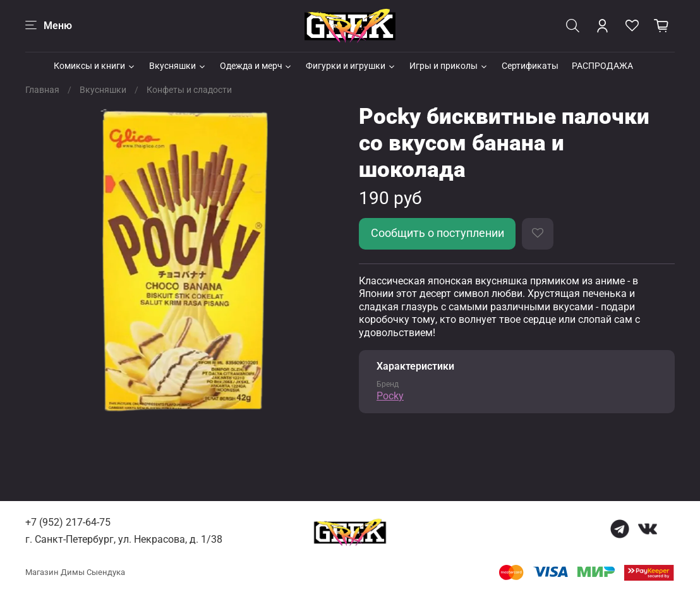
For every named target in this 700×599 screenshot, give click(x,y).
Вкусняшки (178, 66)
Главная (42, 90)
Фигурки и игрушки (351, 66)
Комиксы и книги (95, 66)
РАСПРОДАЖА (602, 66)
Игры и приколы (449, 66)
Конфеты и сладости (189, 90)
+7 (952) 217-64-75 (68, 522)
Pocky (390, 396)
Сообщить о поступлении (437, 233)
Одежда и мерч (256, 66)
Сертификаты (530, 66)
